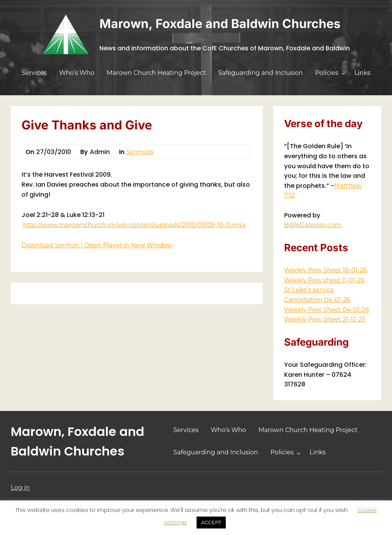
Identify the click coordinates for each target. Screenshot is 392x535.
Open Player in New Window (128, 245)
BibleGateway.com (313, 225)
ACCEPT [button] (211, 522)
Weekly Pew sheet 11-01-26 (324, 280)
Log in (20, 488)
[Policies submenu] (343, 73)
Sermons (140, 152)
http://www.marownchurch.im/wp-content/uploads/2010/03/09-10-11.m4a (134, 225)
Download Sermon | (53, 245)
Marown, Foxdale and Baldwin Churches (220, 24)
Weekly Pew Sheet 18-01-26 (326, 270)
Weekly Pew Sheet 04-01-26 (327, 310)
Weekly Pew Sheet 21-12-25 (325, 319)
